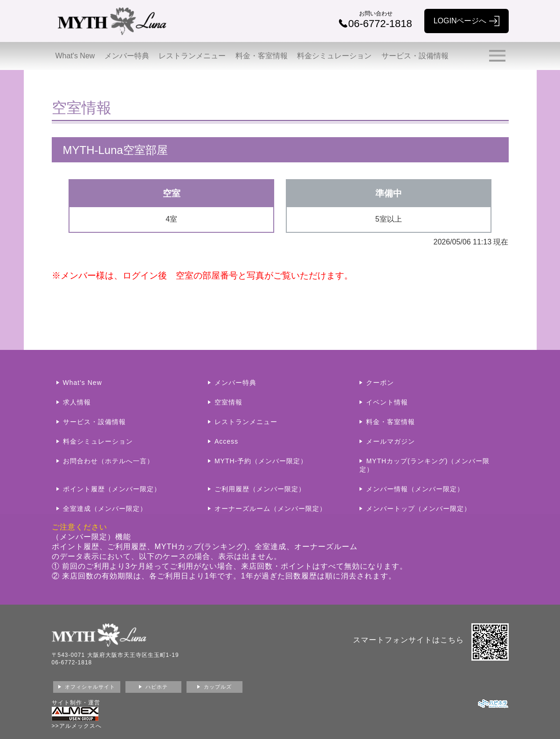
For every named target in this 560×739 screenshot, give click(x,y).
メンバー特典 (127, 56)
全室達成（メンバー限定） (105, 509)
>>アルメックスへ (77, 726)
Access (226, 441)
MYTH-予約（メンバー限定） (261, 461)
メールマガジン (391, 441)
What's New (75, 56)
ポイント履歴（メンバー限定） (112, 489)
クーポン (380, 383)
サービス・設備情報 (415, 56)
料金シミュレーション (334, 56)
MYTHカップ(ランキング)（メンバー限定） (425, 465)
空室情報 (228, 402)
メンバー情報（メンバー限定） (415, 489)
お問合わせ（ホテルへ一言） (108, 461)
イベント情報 (387, 402)
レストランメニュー (192, 56)
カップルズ (218, 687)
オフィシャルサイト (90, 687)
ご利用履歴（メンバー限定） (260, 489)
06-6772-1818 (72, 662)
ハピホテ (157, 687)
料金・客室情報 (262, 56)
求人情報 (77, 402)
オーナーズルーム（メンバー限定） (270, 509)
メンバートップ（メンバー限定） (418, 509)
